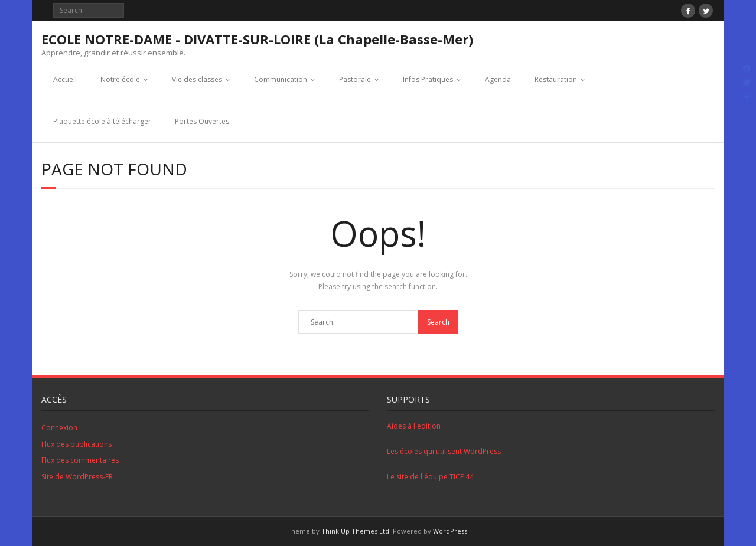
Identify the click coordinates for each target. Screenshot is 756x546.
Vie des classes (197, 79)
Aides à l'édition (414, 426)
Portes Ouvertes (202, 121)
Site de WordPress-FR (77, 477)
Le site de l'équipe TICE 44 (430, 477)
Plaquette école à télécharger (102, 121)
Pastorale (355, 79)
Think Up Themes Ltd (355, 531)
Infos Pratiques (428, 79)
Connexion (59, 428)
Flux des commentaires (80, 460)
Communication (281, 79)
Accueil (65, 79)
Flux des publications (76, 444)
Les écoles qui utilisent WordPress (444, 451)
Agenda (498, 79)
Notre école (120, 79)
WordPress (450, 531)
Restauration (556, 79)
